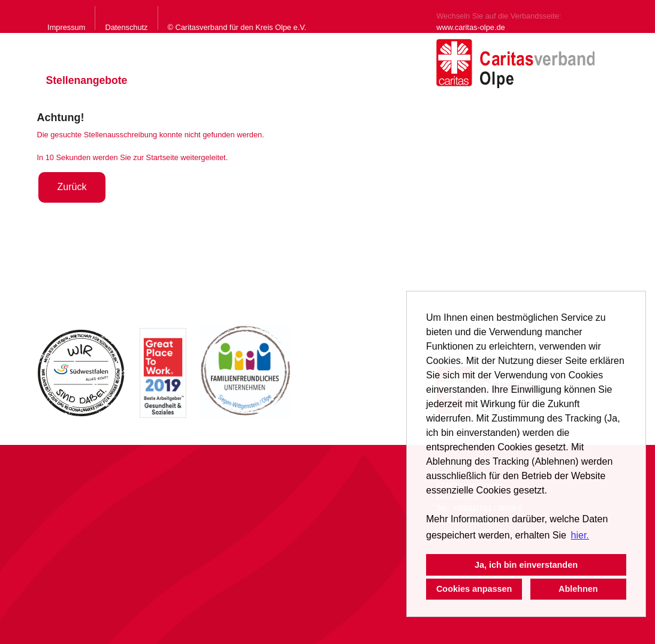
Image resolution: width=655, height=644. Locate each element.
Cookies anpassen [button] (474, 589)
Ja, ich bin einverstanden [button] (526, 565)
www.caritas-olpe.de (471, 27)
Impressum (66, 27)
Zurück (72, 187)
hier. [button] (580, 535)
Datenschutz (126, 27)
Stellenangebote (87, 80)
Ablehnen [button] (578, 589)
